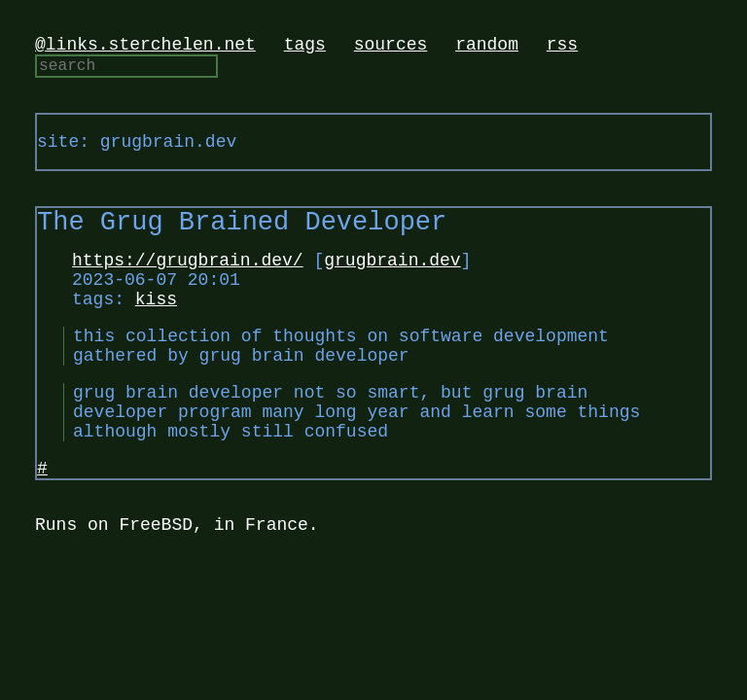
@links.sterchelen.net (145, 47)
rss (562, 47)
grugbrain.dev (392, 281)
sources (391, 47)
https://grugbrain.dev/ (188, 281)
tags (305, 47)
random (487, 47)
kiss (156, 328)
